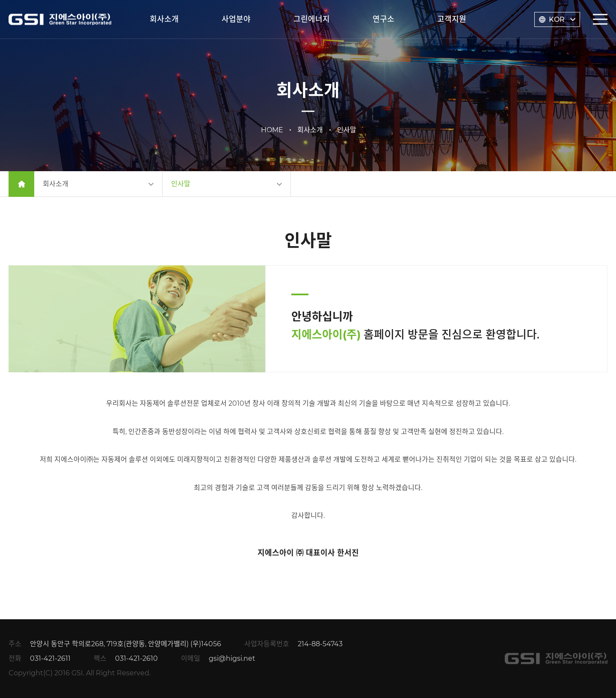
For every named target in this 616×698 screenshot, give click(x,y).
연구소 (384, 19)
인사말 (181, 184)
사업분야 (236, 19)
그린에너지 (312, 19)
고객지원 (452, 19)
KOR (557, 19)
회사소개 (164, 19)
